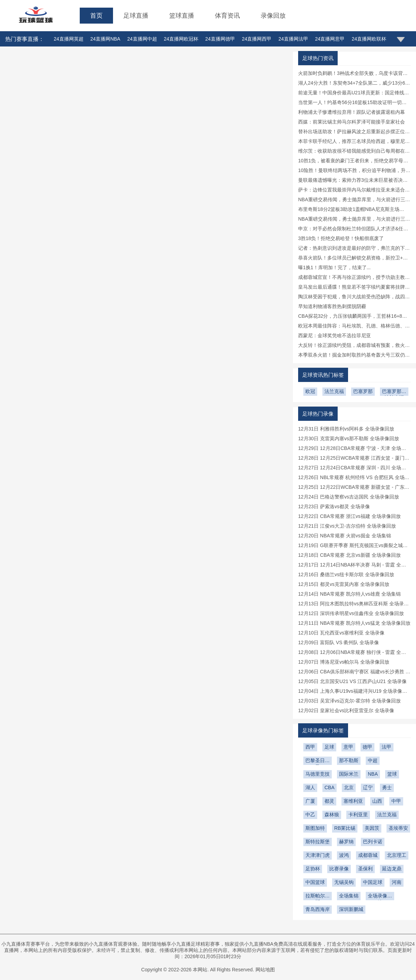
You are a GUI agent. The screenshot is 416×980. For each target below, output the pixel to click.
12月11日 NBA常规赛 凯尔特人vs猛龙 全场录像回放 (354, 623)
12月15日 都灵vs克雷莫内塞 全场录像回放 (344, 584)
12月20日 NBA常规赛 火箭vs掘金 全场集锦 (345, 536)
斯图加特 (315, 828)
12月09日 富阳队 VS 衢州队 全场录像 (339, 642)
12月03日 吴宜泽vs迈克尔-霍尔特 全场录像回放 (349, 701)
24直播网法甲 (293, 39)
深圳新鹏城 (351, 909)
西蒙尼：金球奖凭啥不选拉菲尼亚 (335, 335)
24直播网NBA (105, 39)
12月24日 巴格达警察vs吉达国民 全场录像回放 (349, 497)
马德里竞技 (318, 774)
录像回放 (273, 16)
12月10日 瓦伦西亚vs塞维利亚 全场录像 (341, 633)
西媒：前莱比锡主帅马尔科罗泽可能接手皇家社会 (352, 122)
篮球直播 (182, 16)
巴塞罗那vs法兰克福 (394, 392)
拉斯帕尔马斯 (318, 897)
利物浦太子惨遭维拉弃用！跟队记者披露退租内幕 (352, 112)
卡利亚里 (358, 815)
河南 (397, 882)
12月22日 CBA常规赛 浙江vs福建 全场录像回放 (349, 516)
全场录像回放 (380, 897)
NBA (373, 774)
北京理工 (397, 855)
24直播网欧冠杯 (181, 39)
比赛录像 (339, 869)
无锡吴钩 (344, 882)
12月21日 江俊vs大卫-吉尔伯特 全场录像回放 (347, 526)
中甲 (396, 801)
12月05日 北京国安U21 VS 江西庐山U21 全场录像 (352, 681)
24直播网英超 (69, 39)
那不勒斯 (349, 760)
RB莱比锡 (345, 828)
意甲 (348, 747)
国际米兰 (349, 774)
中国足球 (373, 882)
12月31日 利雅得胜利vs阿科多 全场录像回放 (346, 429)
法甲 (387, 747)
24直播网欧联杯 (369, 39)
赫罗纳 (346, 842)
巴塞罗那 (363, 391)
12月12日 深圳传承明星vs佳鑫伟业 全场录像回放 (351, 613)
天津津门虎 (318, 855)
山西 (377, 801)
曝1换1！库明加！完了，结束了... (334, 267)
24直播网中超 (142, 39)
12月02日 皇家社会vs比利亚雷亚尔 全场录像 (346, 710)
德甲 (367, 747)
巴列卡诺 (373, 842)
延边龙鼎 (392, 869)
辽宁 (368, 787)
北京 (349, 787)
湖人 (310, 787)
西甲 (310, 747)
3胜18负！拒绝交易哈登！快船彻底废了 (341, 238)
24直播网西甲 (257, 39)
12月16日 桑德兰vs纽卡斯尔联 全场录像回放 (346, 574)
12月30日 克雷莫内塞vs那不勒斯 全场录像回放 (349, 438)
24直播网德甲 (220, 39)
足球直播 (136, 16)
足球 (329, 747)
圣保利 (365, 869)
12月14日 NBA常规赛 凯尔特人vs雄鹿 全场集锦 (349, 594)
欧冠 (310, 391)
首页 (96, 16)
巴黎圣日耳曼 (318, 761)
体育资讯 (227, 16)
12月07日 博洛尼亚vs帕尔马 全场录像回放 (344, 662)
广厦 (310, 801)
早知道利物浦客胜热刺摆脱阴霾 (332, 306)
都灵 (329, 801)
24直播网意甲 (330, 39)
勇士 (387, 787)
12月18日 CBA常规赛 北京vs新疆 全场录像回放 (349, 555)
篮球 (392, 774)
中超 (373, 760)
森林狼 (332, 815)
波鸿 (344, 855)
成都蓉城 (368, 855)
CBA (330, 787)
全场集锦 (349, 896)
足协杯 (313, 869)
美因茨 (372, 828)
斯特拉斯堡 (318, 842)
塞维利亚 (353, 801)
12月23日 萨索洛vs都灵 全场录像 (334, 506)
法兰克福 (334, 391)
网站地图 (265, 970)
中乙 (310, 815)
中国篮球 (315, 882)
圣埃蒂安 (398, 828)
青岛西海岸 (318, 909)
